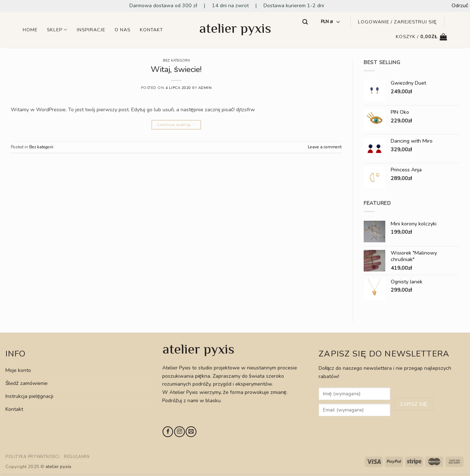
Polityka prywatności (32, 457)
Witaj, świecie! (176, 69)
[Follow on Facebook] (168, 432)
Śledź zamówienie (26, 383)
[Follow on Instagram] (179, 432)
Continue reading (176, 125)
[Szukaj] (305, 22)
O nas (123, 30)
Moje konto (18, 370)
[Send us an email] (191, 432)
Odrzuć (460, 6)
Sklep (57, 30)
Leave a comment (325, 147)
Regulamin (77, 457)
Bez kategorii (176, 60)
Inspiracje (91, 30)
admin (205, 88)
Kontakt (151, 30)
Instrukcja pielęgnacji (29, 396)
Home (30, 30)
